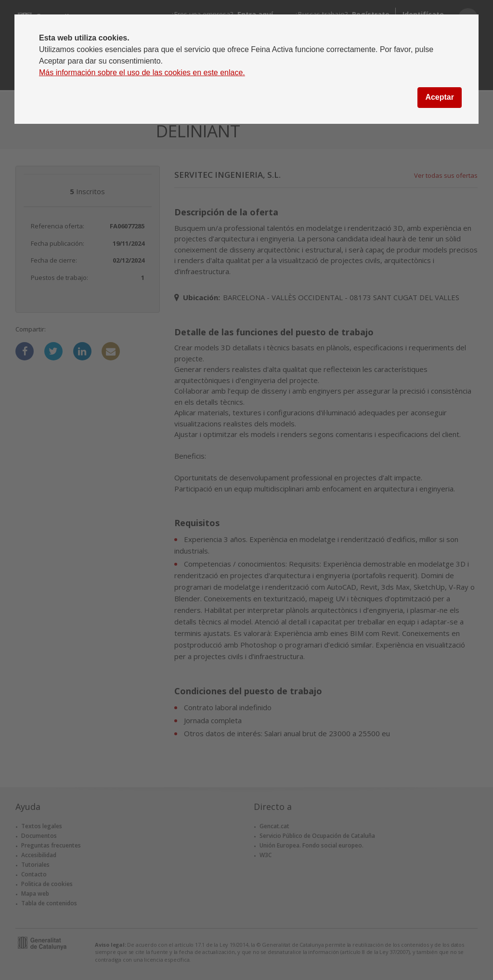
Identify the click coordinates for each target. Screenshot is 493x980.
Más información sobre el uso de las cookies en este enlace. (142, 73)
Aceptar (440, 97)
